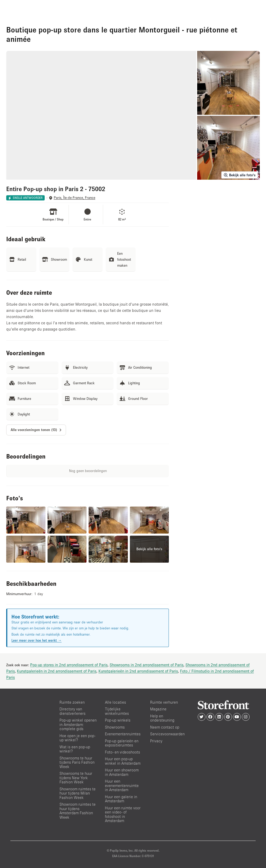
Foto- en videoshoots (122, 752)
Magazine (158, 709)
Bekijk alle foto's (240, 175)
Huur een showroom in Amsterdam (122, 772)
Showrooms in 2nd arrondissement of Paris (147, 665)
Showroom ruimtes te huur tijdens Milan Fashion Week (78, 793)
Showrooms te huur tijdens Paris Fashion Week (77, 762)
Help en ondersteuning (162, 718)
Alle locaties (115, 702)
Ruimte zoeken (72, 702)
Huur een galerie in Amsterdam (121, 799)
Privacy (156, 741)
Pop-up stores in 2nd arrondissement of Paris (69, 665)
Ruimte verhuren (164, 702)
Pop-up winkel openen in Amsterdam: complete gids (78, 724)
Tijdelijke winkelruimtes (117, 711)
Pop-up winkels (118, 720)
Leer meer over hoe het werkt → (36, 640)
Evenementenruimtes (123, 734)
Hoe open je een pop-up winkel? (77, 738)
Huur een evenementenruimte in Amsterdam (122, 785)
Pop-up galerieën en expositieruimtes (122, 743)
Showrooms (115, 727)
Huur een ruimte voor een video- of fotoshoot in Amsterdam (123, 814)
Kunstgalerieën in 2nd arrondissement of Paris (57, 671)
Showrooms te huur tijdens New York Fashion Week (76, 778)
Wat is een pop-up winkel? (75, 749)
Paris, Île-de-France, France (75, 198)
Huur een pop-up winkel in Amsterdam (123, 761)
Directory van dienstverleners (72, 711)
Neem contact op (165, 727)
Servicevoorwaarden (167, 734)
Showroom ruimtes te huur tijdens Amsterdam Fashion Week (78, 811)
